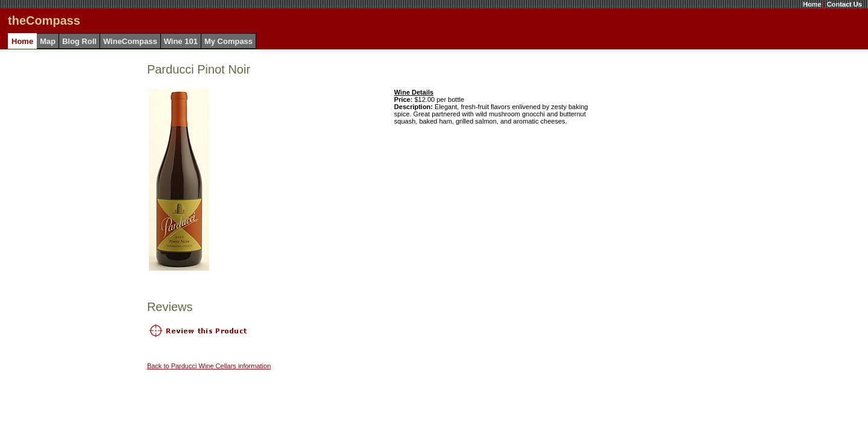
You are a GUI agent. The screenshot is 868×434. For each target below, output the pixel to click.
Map (48, 41)
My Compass (228, 41)
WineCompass (130, 41)
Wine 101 (181, 41)
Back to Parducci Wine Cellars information (209, 366)
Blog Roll (79, 41)
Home (812, 4)
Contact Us (844, 4)
